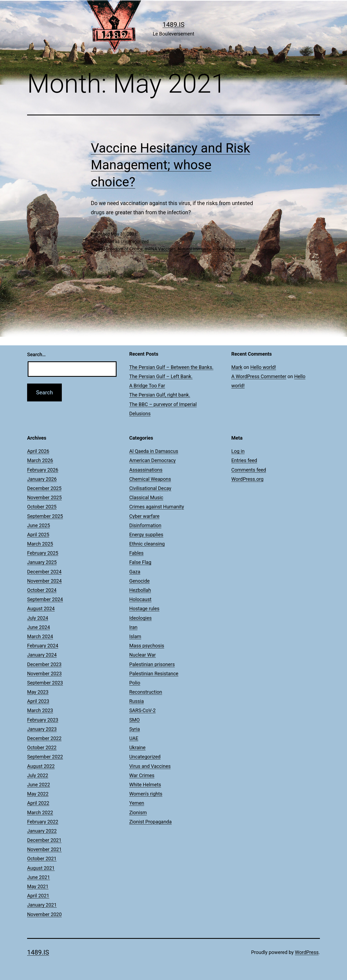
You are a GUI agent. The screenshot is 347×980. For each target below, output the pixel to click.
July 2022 (38, 775)
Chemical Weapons (150, 479)
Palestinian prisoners (152, 664)
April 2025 (38, 535)
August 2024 (41, 609)
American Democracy (152, 460)
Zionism (138, 812)
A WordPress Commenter (259, 376)
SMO (135, 720)
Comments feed (249, 470)
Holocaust (140, 599)
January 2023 (42, 729)
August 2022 (41, 766)
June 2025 (38, 525)
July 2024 (38, 618)
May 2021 (38, 886)
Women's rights (146, 794)
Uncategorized (135, 241)
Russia (137, 701)
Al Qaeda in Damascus (154, 451)
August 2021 (41, 868)
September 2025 (45, 516)
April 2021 (38, 896)
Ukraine (137, 747)
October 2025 (42, 507)
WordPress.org (247, 479)
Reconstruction (146, 692)
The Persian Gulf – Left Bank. (161, 376)
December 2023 (44, 664)
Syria (135, 729)
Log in (238, 451)
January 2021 (42, 905)
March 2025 (40, 544)
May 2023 (38, 692)
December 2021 (44, 840)
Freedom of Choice (125, 249)
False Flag (140, 562)
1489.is (173, 25)
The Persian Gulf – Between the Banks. (171, 367)
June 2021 (38, 877)
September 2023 (45, 683)
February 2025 (43, 553)
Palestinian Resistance (154, 674)
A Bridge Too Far (147, 386)
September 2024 (45, 599)
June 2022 (38, 785)
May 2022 (38, 794)
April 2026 (38, 451)
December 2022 (44, 738)
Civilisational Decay (150, 488)
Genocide (140, 581)
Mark (237, 367)
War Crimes (142, 775)
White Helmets (145, 785)
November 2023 (44, 674)
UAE (134, 738)
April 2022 (38, 803)
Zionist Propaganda (151, 822)
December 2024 (44, 572)
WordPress (307, 952)
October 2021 (42, 859)
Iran (133, 627)
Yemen (137, 803)
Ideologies (141, 618)
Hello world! (263, 367)
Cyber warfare (144, 516)
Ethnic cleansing (147, 544)
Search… (36, 354)
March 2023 (40, 710)
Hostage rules (144, 609)
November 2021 (44, 849)
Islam (135, 636)
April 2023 (38, 701)
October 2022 (42, 747)
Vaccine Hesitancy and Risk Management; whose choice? (171, 165)
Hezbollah (140, 590)
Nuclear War (143, 655)
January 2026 (42, 479)
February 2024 (43, 646)
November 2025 (44, 497)
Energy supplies (146, 535)
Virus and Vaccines (150, 766)
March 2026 (40, 460)
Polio (135, 683)
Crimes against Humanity (157, 507)
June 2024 (38, 627)
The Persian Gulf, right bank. (160, 395)
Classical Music (146, 497)
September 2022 (45, 757)
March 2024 (40, 636)
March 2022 (40, 812)
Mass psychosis (147, 646)
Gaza (135, 572)
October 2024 (42, 590)
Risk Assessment (229, 249)
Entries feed (244, 460)
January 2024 (42, 655)
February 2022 (43, 822)
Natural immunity (194, 249)
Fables (136, 553)
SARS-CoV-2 (142, 710)
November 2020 (44, 914)
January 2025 (42, 562)
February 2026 (43, 470)
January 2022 (42, 831)
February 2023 (43, 720)
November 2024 (44, 581)
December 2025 (44, 488)
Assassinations (146, 470)
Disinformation (145, 525)
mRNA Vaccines (160, 249)
